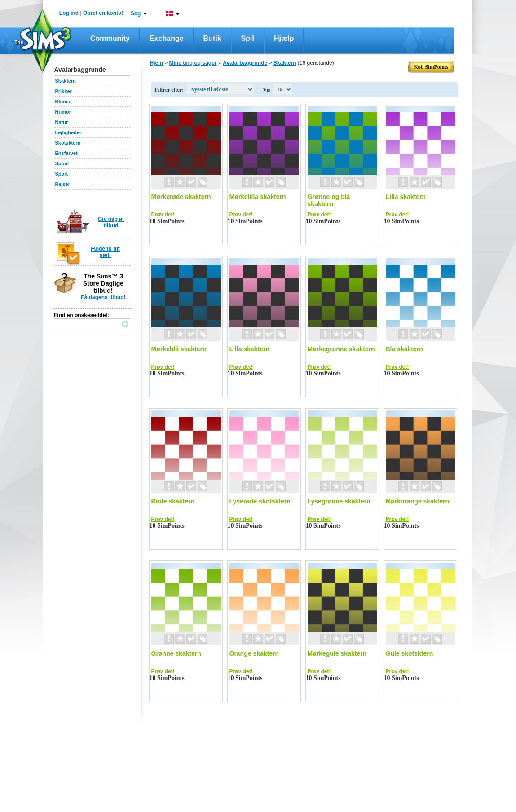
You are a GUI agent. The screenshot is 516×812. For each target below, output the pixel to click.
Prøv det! (163, 215)
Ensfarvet (66, 153)
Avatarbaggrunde (245, 63)
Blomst (64, 101)
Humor (63, 112)
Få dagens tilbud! (103, 297)
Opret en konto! (103, 13)
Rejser (63, 184)
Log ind (69, 13)
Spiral (62, 163)
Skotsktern (68, 143)
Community (110, 38)
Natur (62, 122)
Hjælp (284, 38)
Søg (136, 13)
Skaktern (66, 81)
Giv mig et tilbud (111, 222)
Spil (248, 38)
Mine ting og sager (193, 63)
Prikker (64, 91)
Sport (62, 174)
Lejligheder (68, 132)
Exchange (167, 38)
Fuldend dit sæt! (105, 252)
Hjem (157, 63)
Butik (212, 38)
